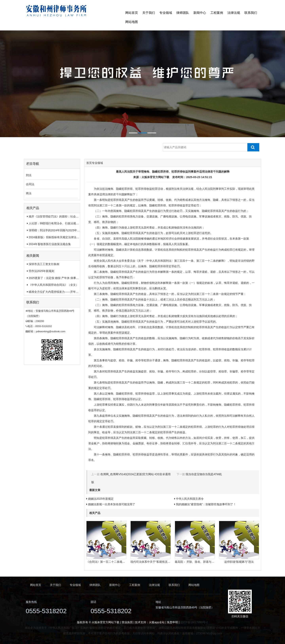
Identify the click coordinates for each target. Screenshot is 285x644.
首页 (89, 163)
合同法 (30, 184)
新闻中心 (200, 13)
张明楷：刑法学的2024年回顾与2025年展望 (56, 230)
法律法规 (234, 13)
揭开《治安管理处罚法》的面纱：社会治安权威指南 (61, 216)
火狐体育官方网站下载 (155, 177)
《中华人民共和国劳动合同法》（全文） (54, 285)
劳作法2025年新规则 (41, 271)
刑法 (29, 175)
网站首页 (132, 13)
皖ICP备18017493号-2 (194, 622)
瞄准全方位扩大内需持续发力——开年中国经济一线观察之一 (66, 292)
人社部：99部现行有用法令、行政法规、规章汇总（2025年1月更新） (72, 223)
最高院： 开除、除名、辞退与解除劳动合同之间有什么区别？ (213, 562)
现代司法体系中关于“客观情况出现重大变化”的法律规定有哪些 (169, 562)
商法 (29, 193)
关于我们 (149, 13)
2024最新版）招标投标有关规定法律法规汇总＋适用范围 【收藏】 (70, 237)
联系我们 (251, 13)
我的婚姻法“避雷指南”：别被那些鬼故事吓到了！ (206, 504)
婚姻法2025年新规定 (101, 499)
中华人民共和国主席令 (190, 499)
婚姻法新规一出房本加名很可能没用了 (112, 504)
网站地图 (132, 22)
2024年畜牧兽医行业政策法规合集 (50, 244)
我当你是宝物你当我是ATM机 (204, 474)
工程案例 (217, 13)
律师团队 (183, 13)
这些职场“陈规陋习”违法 (239, 562)
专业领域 (166, 13)
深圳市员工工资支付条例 (44, 264)
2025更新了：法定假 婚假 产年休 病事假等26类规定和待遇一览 (68, 278)
